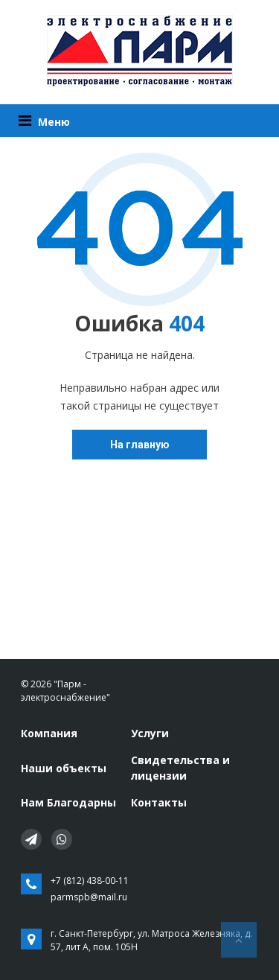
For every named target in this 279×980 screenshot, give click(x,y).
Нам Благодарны (68, 802)
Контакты (159, 802)
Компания (49, 733)
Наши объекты (64, 768)
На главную (140, 445)
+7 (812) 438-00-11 (90, 881)
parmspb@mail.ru (89, 897)
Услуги (150, 733)
